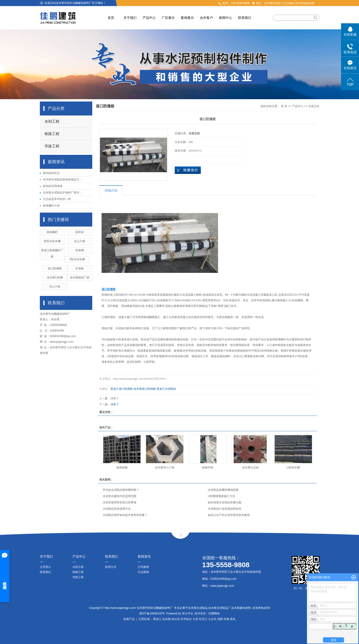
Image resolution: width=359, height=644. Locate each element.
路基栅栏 (52, 232)
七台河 (212, 619)
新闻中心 (226, 18)
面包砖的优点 (51, 173)
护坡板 (80, 268)
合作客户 (206, 18)
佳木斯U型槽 (55, 278)
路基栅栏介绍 (51, 206)
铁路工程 (52, 134)
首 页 (284, 106)
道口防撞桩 (55, 268)
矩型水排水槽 (52, 241)
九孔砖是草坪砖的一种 (57, 199)
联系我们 (245, 18)
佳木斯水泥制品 (198, 608)
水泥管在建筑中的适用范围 (120, 496)
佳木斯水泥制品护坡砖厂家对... (62, 193)
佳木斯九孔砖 (250, 468)
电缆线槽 (122, 468)
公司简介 (45, 567)
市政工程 (52, 146)
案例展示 (187, 18)
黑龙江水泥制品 (166, 389)
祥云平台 (188, 613)
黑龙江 (157, 619)
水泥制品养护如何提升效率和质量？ (125, 515)
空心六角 (55, 287)
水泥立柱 (314, 106)
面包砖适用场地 (53, 186)
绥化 (233, 619)
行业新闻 (143, 572)
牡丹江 (203, 619)
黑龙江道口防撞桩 (122, 389)
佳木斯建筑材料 (241, 608)
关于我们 (130, 18)
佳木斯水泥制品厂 (219, 608)
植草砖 (80, 232)
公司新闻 (143, 567)
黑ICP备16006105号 (152, 613)
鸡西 (220, 619)
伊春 (226, 619)
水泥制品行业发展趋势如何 (225, 509)
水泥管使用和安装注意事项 (120, 502)
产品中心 (149, 18)
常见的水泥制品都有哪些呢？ (121, 490)
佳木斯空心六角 (165, 468)
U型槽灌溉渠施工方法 (221, 496)
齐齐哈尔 (186, 619)
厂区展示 (168, 18)
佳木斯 (167, 619)
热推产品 (129, 619)
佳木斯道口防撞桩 (145, 389)
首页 (111, 18)
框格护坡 (208, 468)
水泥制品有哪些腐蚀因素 (223, 490)
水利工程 (52, 121)
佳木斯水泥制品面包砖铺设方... (62, 180)
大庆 (195, 619)
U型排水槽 (293, 468)
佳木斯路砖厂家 (80, 278)
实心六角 (80, 241)
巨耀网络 (214, 613)
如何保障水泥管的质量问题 (225, 502)
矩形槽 (80, 250)
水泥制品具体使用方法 (117, 509)
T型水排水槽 (77, 259)
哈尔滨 (176, 619)
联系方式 (111, 567)
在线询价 (188, 170)
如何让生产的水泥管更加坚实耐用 (229, 515)
